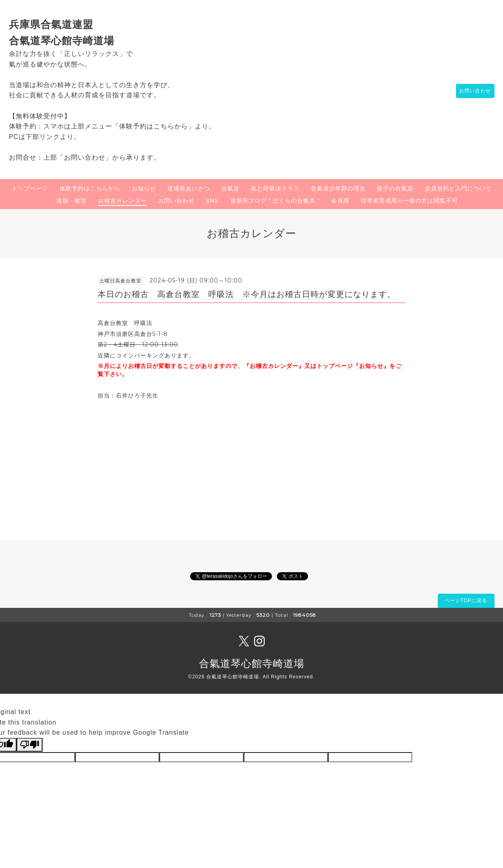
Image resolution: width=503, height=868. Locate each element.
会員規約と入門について (458, 188)
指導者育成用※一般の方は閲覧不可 (409, 201)
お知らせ (144, 188)
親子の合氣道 (395, 188)
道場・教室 (72, 201)
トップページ (30, 188)
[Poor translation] (30, 745)
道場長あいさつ (189, 188)
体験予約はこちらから (90, 188)
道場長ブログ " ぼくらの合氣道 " (275, 201)
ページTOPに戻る (466, 601)
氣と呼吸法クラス (275, 188)
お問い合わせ (471, 91)
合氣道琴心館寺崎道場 (252, 663)
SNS (212, 201)
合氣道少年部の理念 (338, 188)
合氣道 (230, 188)
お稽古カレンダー (122, 201)
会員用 (340, 201)
